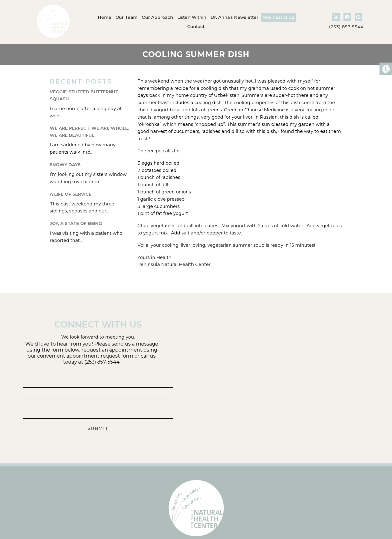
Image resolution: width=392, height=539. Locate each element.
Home (104, 17)
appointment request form (100, 356)
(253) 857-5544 (346, 27)
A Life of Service (71, 194)
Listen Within (192, 17)
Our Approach (157, 17)
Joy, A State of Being (76, 223)
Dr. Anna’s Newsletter (234, 17)
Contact (196, 27)
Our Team (126, 17)
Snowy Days (65, 165)
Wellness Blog (278, 17)
